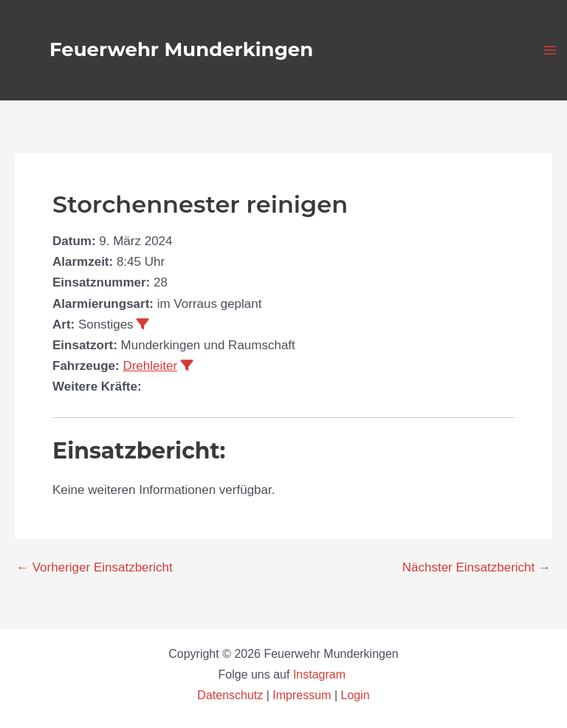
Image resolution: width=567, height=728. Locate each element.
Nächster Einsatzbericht (477, 567)
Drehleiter (150, 366)
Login (355, 695)
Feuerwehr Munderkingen (181, 49)
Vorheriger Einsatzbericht (94, 567)
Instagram (321, 674)
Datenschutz (231, 695)
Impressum (302, 695)
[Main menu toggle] (551, 50)
